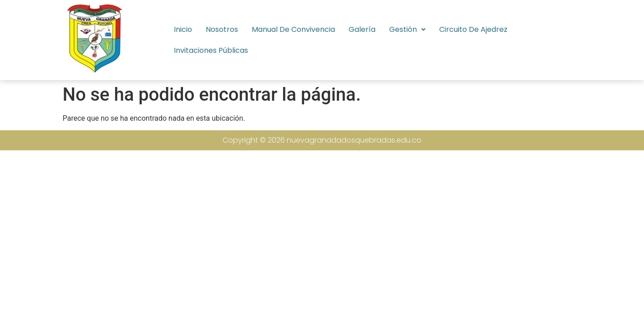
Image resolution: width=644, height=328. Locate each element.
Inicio (183, 29)
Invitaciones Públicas (211, 50)
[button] (407, 30)
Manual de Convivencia (293, 29)
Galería (362, 29)
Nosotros (222, 29)
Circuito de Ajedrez (473, 29)
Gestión (407, 29)
